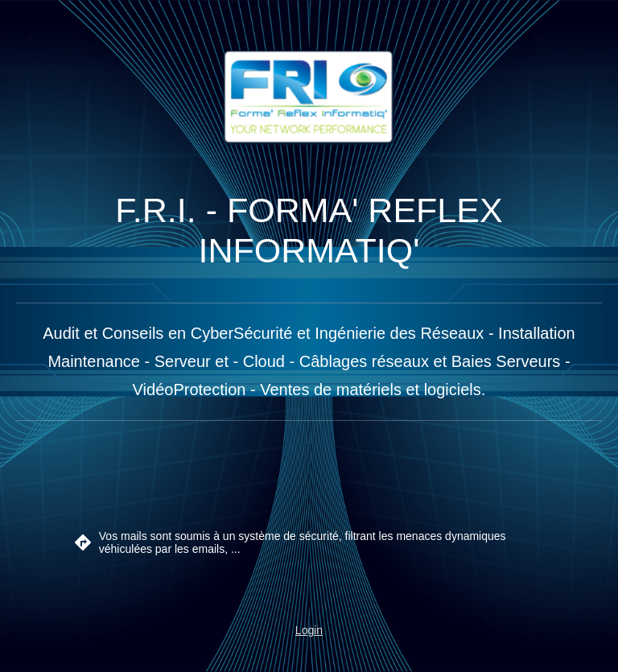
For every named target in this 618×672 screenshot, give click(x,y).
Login (309, 630)
